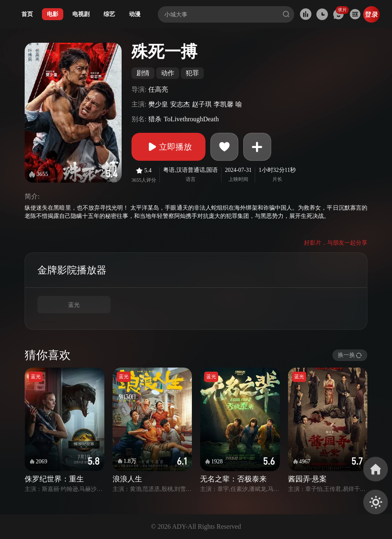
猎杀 (155, 119)
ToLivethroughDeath (191, 119)
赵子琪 (202, 104)
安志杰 (180, 104)
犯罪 (192, 73)
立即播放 (168, 147)
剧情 (143, 73)
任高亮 (158, 89)
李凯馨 (224, 104)
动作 (168, 73)
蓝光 (74, 305)
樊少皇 (158, 104)
